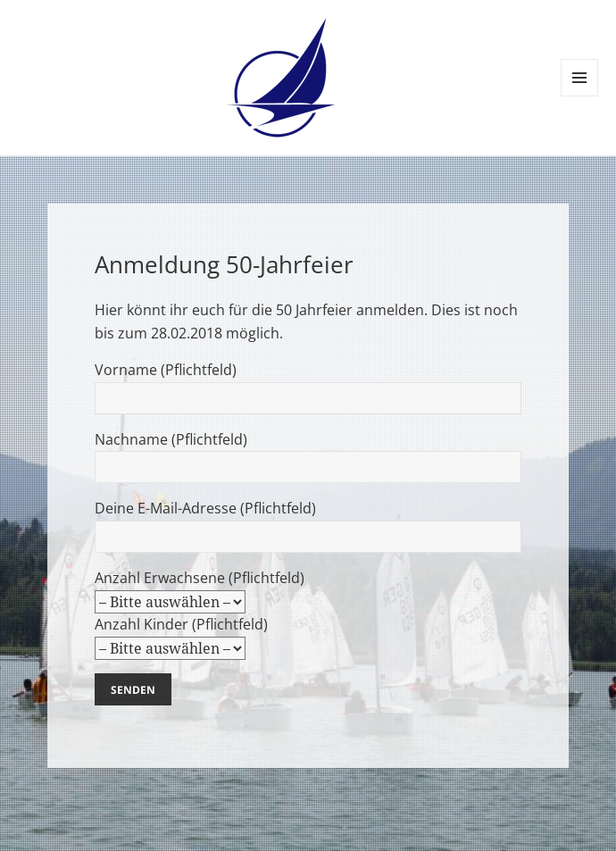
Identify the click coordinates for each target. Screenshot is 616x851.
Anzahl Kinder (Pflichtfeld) (181, 656)
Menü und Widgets (580, 96)
